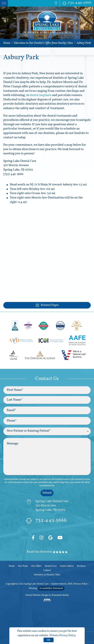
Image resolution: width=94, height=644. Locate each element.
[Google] (50, 538)
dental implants (41, 95)
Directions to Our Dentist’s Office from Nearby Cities (43, 43)
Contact (47, 570)
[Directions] (47, 506)
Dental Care (51, 566)
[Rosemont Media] (47, 601)
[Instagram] (41, 538)
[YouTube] (60, 538)
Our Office (36, 566)
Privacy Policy (81, 584)
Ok (48, 640)
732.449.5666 (46, 521)
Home (7, 43)
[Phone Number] (76, 3)
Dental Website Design (37, 595)
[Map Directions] (56, 3)
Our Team (23, 566)
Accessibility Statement (51, 588)
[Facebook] (33, 538)
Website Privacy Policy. (63, 635)
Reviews (81, 566)
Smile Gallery (67, 566)
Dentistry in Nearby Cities (47, 575)
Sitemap (33, 588)
